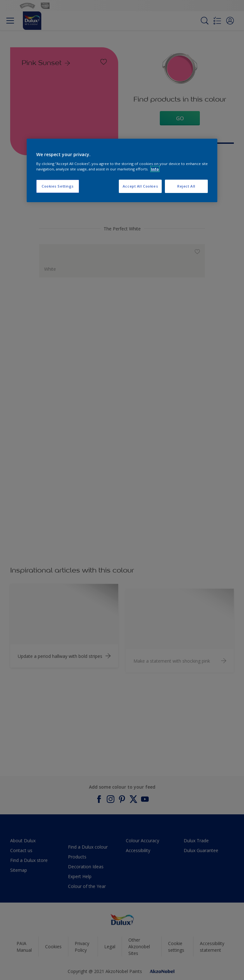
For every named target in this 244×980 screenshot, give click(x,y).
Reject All (186, 186)
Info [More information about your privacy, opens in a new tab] (155, 169)
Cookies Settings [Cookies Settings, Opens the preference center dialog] (58, 186)
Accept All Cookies (140, 186)
